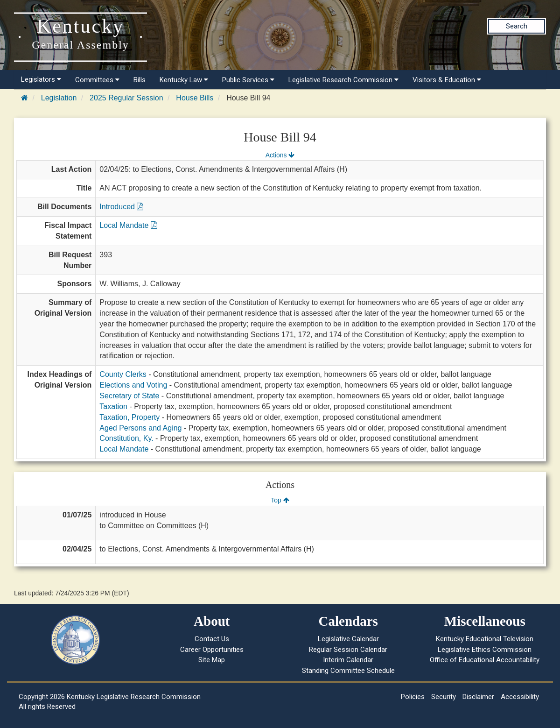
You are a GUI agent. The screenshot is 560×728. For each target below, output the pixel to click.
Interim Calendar (348, 660)
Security (444, 697)
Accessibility (520, 697)
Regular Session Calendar (348, 650)
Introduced (121, 207)
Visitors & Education (447, 80)
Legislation (59, 98)
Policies (413, 697)
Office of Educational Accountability (485, 660)
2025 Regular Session (126, 98)
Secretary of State (129, 396)
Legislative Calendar (348, 639)
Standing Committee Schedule (348, 671)
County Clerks (123, 374)
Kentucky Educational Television (485, 639)
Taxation (113, 406)
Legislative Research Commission (343, 80)
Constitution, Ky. (126, 438)
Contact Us (212, 639)
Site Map (212, 660)
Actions (280, 155)
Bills (140, 80)
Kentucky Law (184, 80)
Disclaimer (478, 697)
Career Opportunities (212, 650)
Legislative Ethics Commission (485, 650)
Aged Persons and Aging (140, 428)
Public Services (248, 80)
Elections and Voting (133, 385)
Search (517, 26)
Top (280, 500)
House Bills (195, 98)
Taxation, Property (129, 417)
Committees (97, 80)
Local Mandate (128, 225)
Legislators (41, 79)
